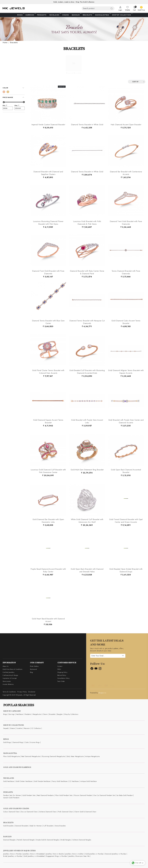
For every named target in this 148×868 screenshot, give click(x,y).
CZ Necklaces (74, 781)
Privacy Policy (22, 692)
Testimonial (33, 669)
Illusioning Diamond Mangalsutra (53, 756)
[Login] (120, 9)
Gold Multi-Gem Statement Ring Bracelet (87, 470)
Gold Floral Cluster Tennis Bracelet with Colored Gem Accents (48, 372)
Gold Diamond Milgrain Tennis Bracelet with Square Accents (126, 372)
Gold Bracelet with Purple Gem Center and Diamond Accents (126, 421)
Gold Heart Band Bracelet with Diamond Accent (48, 620)
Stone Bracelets (60, 826)
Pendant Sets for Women (12, 795)
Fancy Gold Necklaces (60, 781)
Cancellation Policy (64, 678)
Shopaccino (102, 693)
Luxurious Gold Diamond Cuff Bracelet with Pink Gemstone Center (48, 471)
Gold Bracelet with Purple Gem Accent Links (87, 421)
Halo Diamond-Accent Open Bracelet (126, 125)
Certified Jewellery (9, 672)
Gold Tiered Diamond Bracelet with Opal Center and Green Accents (126, 521)
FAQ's (59, 669)
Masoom (27, 728)
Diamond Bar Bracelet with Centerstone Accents (126, 173)
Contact (60, 666)
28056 (8, 108)
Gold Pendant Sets (29, 795)
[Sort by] (137, 82)
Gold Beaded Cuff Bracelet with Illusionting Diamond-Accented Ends (87, 372)
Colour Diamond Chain (11, 812)
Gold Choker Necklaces (24, 781)
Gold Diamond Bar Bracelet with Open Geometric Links (48, 521)
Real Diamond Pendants (46, 795)
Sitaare (12, 728)
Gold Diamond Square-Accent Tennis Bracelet (48, 421)
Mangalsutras (103, 15)
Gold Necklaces (9, 781)
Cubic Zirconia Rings (32, 742)
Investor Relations (8, 684)
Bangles (76, 15)
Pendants (42, 15)
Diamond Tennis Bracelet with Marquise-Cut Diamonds (87, 322)
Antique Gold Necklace (89, 781)
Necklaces (55, 15)
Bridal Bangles (66, 840)
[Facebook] (92, 669)
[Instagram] (100, 669)
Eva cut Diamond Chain (29, 812)
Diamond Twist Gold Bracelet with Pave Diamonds (126, 223)
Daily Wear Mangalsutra (75, 756)
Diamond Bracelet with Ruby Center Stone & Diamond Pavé (87, 272)
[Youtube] (96, 669)
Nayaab (6, 728)
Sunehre (19, 728)
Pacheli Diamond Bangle (26, 840)
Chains (66, 15)
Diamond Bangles (9, 840)
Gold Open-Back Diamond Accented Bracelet (126, 471)
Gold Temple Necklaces (42, 781)
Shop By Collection (122, 15)
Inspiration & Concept (10, 678)
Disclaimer (32, 692)
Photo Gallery (34, 666)
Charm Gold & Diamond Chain (85, 812)
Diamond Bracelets (22, 826)
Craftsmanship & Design (10, 675)
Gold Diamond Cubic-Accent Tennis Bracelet (126, 322)
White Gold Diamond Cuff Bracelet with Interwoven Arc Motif (87, 521)
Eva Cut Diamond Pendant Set (104, 795)
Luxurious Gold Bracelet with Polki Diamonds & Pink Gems (87, 223)
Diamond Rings (18, 742)
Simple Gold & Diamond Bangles (48, 840)
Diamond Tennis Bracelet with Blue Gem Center (48, 322)
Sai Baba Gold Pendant (125, 795)
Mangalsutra (37, 714)
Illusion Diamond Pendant (83, 795)
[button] (14, 88)
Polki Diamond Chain (65, 812)
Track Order (61, 681)
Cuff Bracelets (48, 826)
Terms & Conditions (9, 692)
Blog (31, 672)
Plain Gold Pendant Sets (64, 795)
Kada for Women (36, 826)
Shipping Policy (62, 672)
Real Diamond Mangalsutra (31, 756)
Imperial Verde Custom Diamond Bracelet (48, 125)
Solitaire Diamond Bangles (82, 840)
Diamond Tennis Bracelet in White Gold (87, 125)
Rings (21, 15)
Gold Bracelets (8, 826)
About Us (6, 666)
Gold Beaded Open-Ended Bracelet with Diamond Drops (126, 570)
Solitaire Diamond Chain (48, 812)
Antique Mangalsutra (92, 756)
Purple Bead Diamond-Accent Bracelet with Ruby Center (48, 570)
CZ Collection (36, 728)
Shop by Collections (71, 714)
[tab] (14, 88)
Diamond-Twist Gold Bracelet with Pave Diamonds (48, 272)
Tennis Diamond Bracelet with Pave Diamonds (126, 272)
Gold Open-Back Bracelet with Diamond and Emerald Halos (87, 570)
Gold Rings (7, 742)
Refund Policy (62, 675)
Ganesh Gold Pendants (11, 798)
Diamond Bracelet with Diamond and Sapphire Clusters (48, 173)
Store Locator (7, 681)
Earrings (30, 15)
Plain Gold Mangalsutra (12, 756)
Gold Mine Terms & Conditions (12, 669)
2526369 (20, 108)
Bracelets (88, 15)
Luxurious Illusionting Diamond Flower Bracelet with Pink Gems (48, 223)
